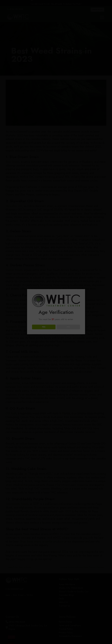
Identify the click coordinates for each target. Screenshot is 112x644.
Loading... (56, 341)
